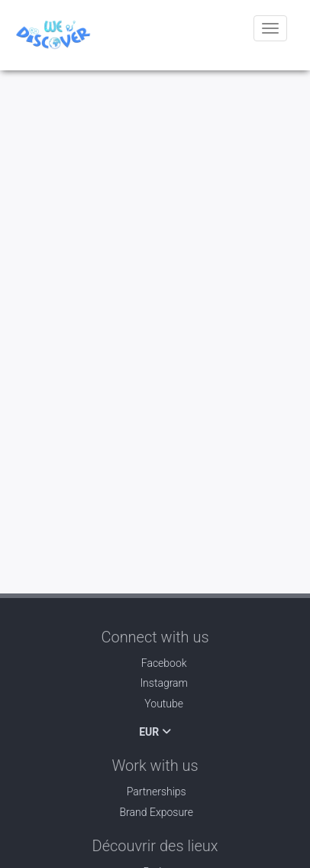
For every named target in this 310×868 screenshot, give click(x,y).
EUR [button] (155, 732)
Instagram (155, 683)
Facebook (155, 663)
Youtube (155, 704)
